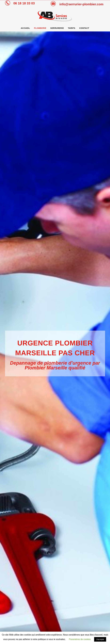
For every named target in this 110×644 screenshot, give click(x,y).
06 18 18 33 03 (24, 3)
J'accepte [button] (100, 639)
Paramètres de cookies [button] (80, 639)
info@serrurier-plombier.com (81, 4)
